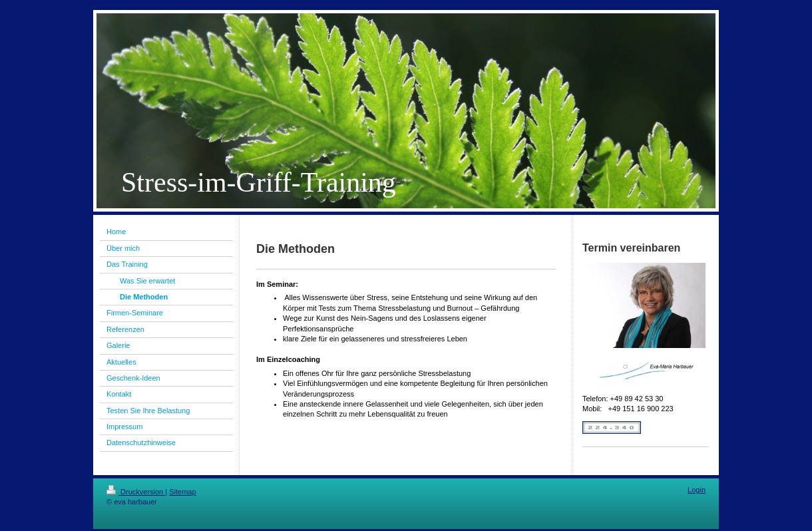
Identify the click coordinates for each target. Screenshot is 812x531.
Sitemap (182, 492)
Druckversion (136, 492)
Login (697, 490)
